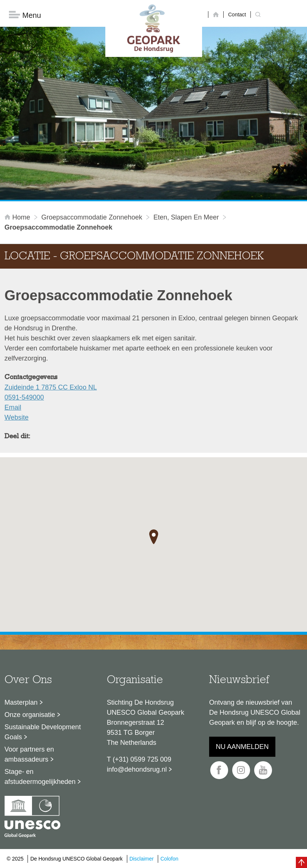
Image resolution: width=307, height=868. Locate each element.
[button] (154, 537)
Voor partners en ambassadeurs (29, 754)
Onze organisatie (30, 715)
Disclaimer (142, 859)
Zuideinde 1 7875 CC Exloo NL (51, 387)
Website (17, 417)
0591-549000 (24, 397)
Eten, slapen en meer (186, 217)
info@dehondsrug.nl (137, 769)
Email (13, 407)
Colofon (169, 859)
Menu (25, 15)
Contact (237, 15)
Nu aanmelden (242, 747)
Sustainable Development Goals (43, 732)
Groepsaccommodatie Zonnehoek (92, 217)
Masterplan (21, 702)
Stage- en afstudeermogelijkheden (40, 777)
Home (18, 217)
